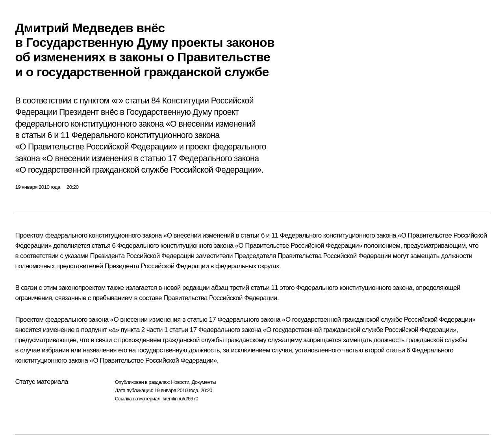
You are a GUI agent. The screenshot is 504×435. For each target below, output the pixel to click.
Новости (180, 382)
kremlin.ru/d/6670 (180, 399)
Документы (204, 382)
